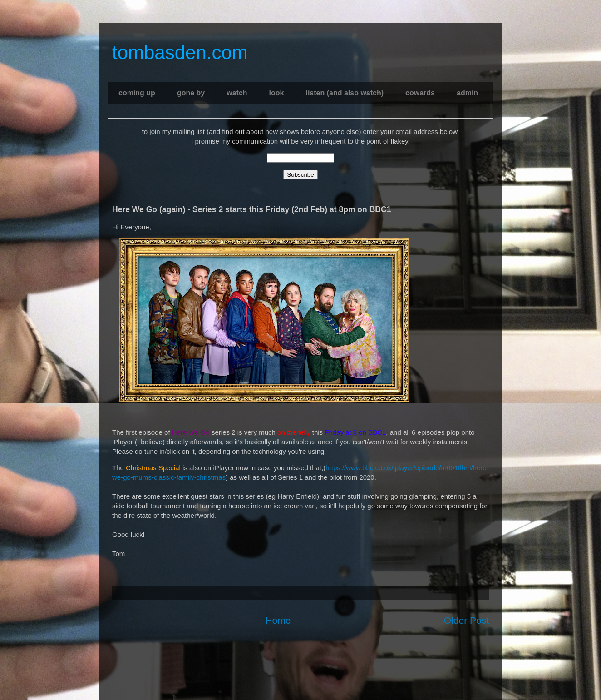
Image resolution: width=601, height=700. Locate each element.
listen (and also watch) (345, 93)
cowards (420, 93)
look (277, 93)
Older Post (466, 620)
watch (237, 93)
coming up (137, 93)
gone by (191, 93)
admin (467, 93)
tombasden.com (180, 52)
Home (278, 620)
